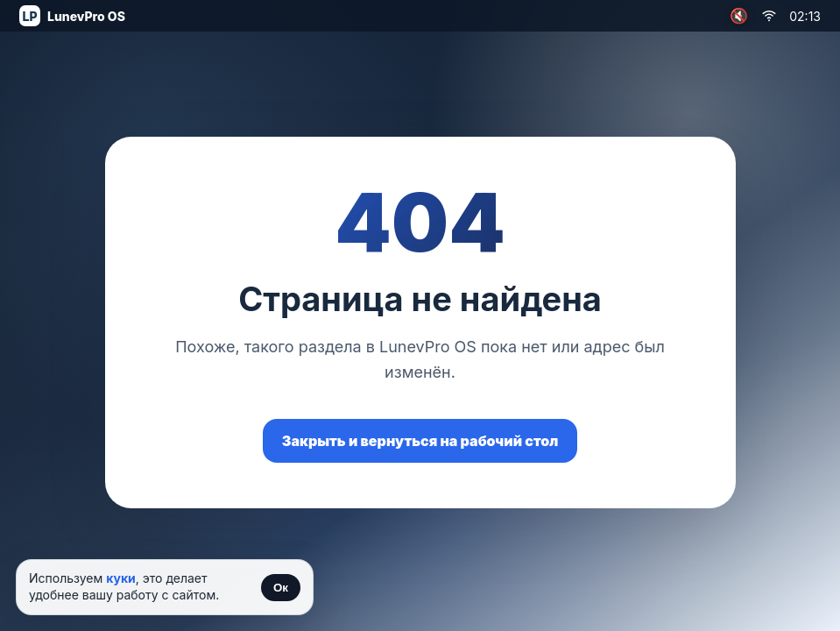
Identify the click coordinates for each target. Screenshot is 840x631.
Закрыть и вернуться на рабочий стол (420, 441)
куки (121, 578)
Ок (281, 588)
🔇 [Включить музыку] (739, 16)
